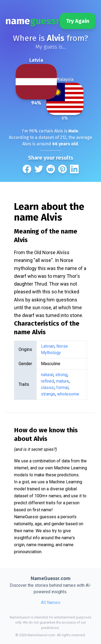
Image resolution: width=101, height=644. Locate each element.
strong (61, 375)
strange (48, 394)
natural (47, 375)
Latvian (48, 346)
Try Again (78, 21)
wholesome (68, 394)
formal (62, 388)
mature (62, 381)
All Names (51, 602)
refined (48, 381)
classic (48, 388)
